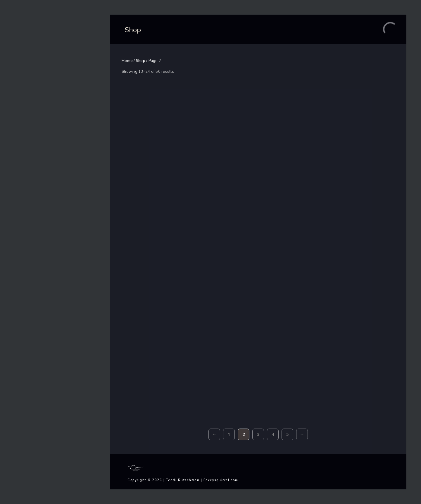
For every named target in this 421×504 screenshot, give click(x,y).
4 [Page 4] (273, 434)
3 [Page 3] (258, 434)
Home (127, 61)
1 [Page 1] (229, 434)
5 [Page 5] (288, 434)
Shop (141, 61)
